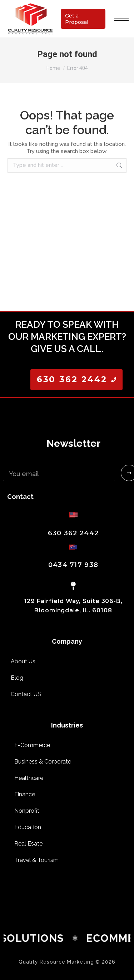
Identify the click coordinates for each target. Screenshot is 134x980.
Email (12, 462)
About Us (23, 661)
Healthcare (29, 778)
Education (28, 827)
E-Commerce (32, 745)
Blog (17, 678)
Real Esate (28, 844)
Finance (25, 794)
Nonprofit (27, 811)
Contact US (26, 694)
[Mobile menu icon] (121, 19)
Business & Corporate (43, 762)
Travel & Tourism (36, 860)
